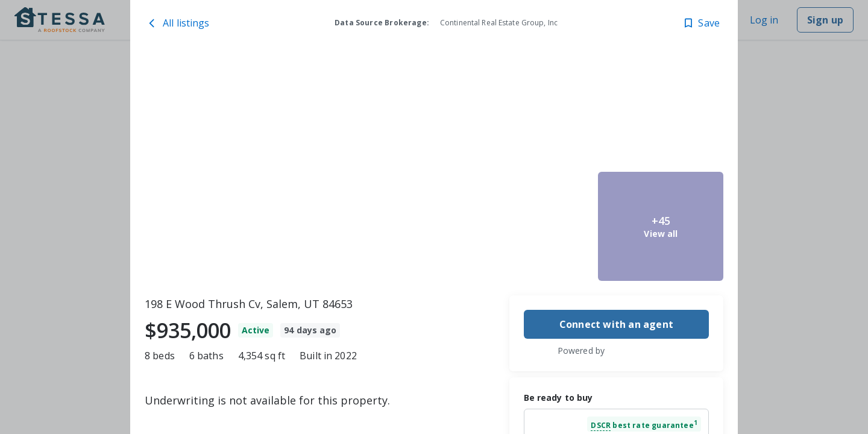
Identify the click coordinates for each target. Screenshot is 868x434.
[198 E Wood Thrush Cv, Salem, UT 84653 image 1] (304, 169)
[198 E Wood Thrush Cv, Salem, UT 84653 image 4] (661, 112)
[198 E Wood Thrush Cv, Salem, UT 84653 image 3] (531, 226)
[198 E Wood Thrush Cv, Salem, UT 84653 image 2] (531, 112)
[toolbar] (434, 169)
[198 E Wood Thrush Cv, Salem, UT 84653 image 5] (661, 226)
